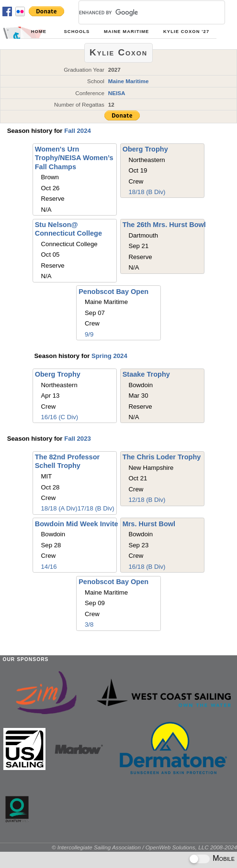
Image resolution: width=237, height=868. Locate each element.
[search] (140, 12)
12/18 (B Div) (147, 500)
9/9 (89, 334)
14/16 (49, 567)
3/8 (89, 624)
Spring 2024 (109, 356)
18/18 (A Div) (59, 508)
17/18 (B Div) (96, 508)
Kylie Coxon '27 (186, 32)
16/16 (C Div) (60, 417)
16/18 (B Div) (147, 567)
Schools (77, 32)
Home (39, 32)
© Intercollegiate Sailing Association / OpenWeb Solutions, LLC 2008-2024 (144, 847)
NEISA (117, 93)
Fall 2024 (78, 131)
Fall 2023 (78, 439)
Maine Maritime (126, 32)
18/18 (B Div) (147, 192)
